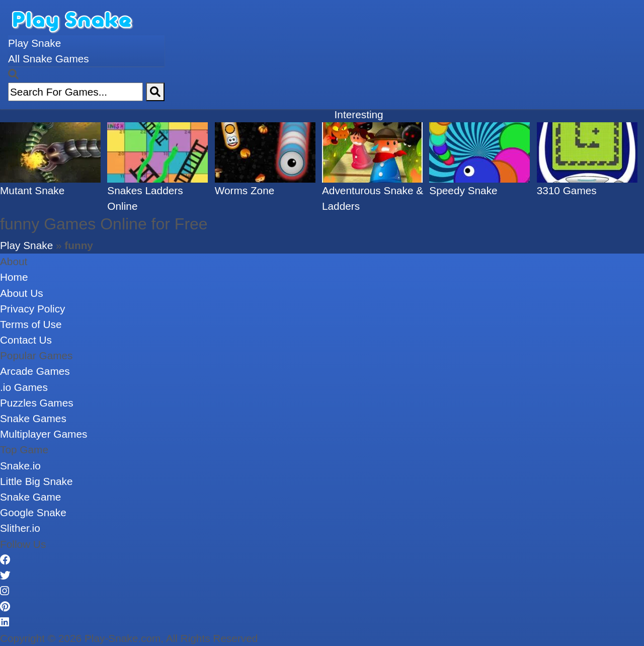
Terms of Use (31, 324)
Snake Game (30, 497)
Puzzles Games (37, 403)
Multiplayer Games (44, 434)
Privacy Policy (32, 309)
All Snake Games (49, 59)
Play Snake (34, 43)
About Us (22, 293)
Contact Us (26, 340)
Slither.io (20, 528)
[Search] (155, 92)
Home (14, 277)
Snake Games (33, 418)
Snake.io (20, 466)
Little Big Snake (36, 481)
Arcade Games (35, 371)
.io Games (24, 387)
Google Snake (33, 512)
